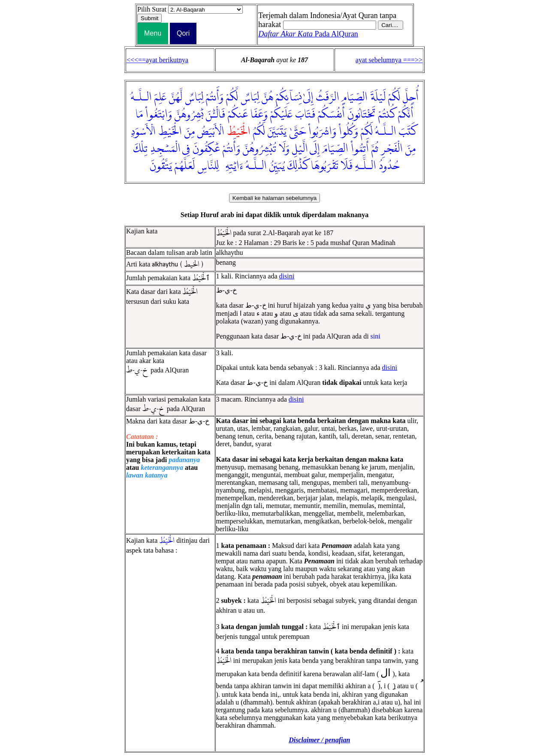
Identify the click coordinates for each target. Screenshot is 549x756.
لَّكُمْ (232, 97)
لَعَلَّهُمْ (185, 166)
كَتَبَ (409, 132)
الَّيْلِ (300, 149)
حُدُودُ (389, 166)
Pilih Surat (152, 9)
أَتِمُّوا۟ (360, 149)
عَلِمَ (160, 97)
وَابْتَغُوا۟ (159, 115)
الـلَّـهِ (366, 166)
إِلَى (315, 149)
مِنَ (190, 132)
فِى (186, 149)
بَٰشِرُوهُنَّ (189, 115)
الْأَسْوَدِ (143, 132)
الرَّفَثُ (328, 97)
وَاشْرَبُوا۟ (322, 132)
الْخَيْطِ (170, 132)
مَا (139, 115)
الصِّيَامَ (335, 149)
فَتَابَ (305, 115)
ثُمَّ (375, 149)
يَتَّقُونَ (161, 166)
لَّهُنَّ (176, 97)
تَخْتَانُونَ (362, 115)
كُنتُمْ (387, 115)
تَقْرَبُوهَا (325, 166)
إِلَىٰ (308, 97)
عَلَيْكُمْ (281, 115)
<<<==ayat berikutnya (157, 60)
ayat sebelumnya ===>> (389, 60)
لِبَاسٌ (250, 97)
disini (287, 276)
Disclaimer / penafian (319, 740)
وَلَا (284, 149)
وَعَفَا (259, 115)
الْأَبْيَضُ (211, 132)
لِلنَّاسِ (208, 166)
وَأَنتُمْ (215, 97)
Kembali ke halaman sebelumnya (274, 198)
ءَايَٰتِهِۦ (232, 166)
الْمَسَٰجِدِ (165, 149)
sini (376, 336)
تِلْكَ (140, 149)
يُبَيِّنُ (277, 166)
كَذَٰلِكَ (298, 166)
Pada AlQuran (308, 34)
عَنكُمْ (238, 115)
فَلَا (347, 166)
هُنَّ (267, 97)
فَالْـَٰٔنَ (216, 115)
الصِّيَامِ (355, 97)
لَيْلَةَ (378, 97)
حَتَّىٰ (297, 132)
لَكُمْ (394, 97)
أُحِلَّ (411, 97)
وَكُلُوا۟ (348, 132)
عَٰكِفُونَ (206, 149)
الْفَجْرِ (392, 149)
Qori (183, 33)
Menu (153, 33)
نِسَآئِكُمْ (289, 97)
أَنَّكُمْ (406, 115)
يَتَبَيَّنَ (277, 132)
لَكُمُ (259, 132)
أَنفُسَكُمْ (331, 115)
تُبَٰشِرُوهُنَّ (259, 149)
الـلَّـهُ (141, 97)
